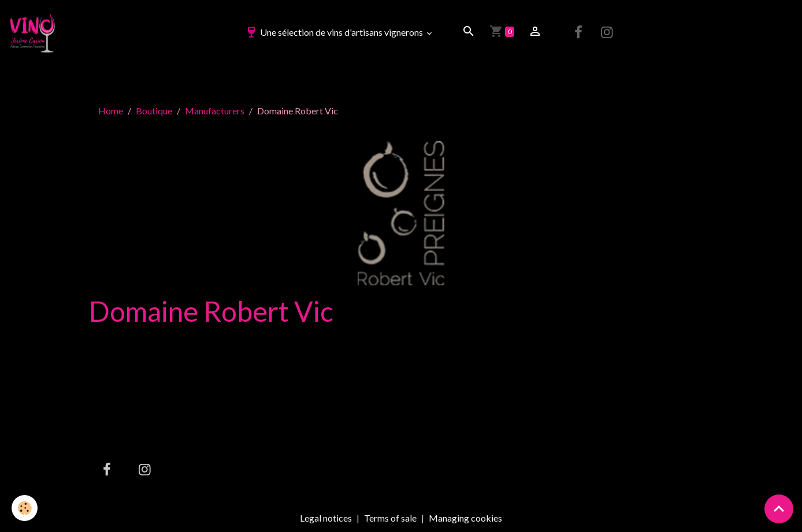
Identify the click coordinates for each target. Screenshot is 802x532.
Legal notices (326, 518)
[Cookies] (25, 508)
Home (111, 111)
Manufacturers (215, 111)
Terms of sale (390, 518)
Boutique (154, 111)
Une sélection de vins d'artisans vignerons (335, 32)
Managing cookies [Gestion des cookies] (465, 518)
